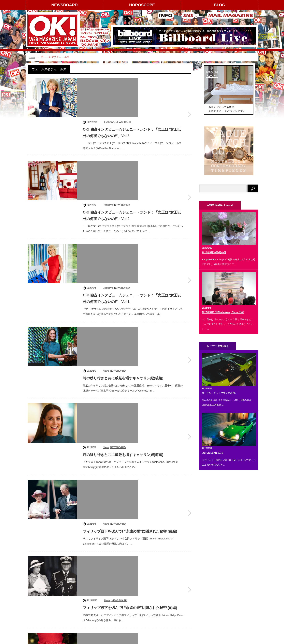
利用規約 (35, 601)
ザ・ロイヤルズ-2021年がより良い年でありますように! (127, 434)
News (106, 229)
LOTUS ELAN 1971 (212, 453)
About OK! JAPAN (40, 608)
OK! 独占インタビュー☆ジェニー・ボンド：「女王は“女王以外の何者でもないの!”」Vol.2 (132, 141)
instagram (217, 579)
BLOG (220, 5)
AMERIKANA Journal (80, 639)
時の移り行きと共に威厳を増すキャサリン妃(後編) (123, 237)
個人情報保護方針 (70, 608)
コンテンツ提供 (69, 594)
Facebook (217, 590)
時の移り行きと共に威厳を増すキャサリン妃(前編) (123, 286)
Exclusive (109, 81)
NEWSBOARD (64, 5)
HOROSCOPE (142, 5)
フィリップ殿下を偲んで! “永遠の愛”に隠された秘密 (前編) (130, 385)
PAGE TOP (142, 629)
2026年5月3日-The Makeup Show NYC (223, 312)
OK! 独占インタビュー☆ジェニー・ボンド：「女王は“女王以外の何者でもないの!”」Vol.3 (132, 92)
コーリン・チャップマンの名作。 (220, 393)
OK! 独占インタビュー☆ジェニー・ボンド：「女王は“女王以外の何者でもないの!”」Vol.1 (132, 190)
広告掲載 (65, 587)
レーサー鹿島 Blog (107, 639)
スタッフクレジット (71, 601)
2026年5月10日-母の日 (214, 252)
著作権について (38, 594)
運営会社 (35, 587)
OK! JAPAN (236, 639)
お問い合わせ (37, 615)
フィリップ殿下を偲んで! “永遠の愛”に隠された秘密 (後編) (130, 336)
